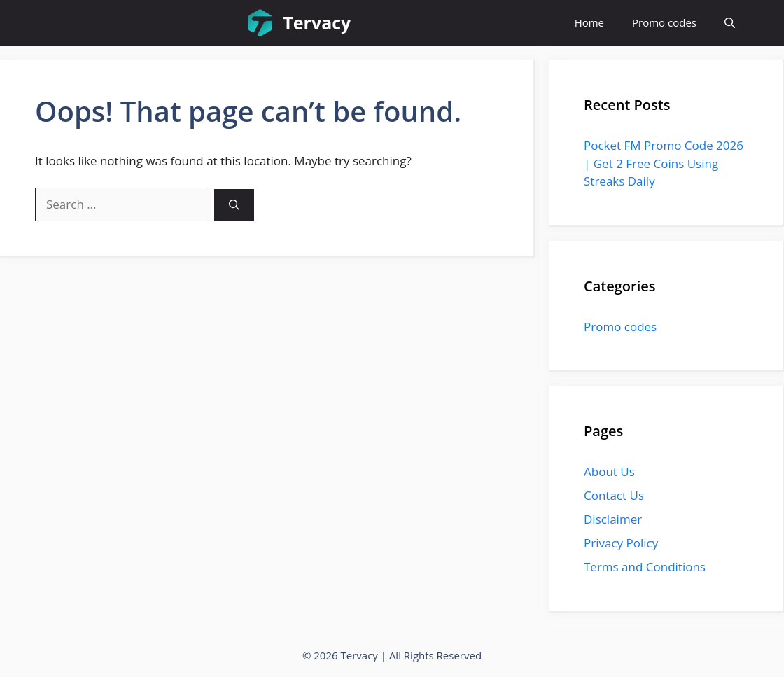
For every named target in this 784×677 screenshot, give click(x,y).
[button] (730, 23)
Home (589, 22)
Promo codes (664, 22)
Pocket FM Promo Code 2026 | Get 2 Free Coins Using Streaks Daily (664, 163)
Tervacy (317, 22)
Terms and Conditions (645, 567)
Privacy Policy (621, 543)
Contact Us (614, 495)
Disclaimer (613, 519)
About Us (609, 472)
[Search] (234, 205)
